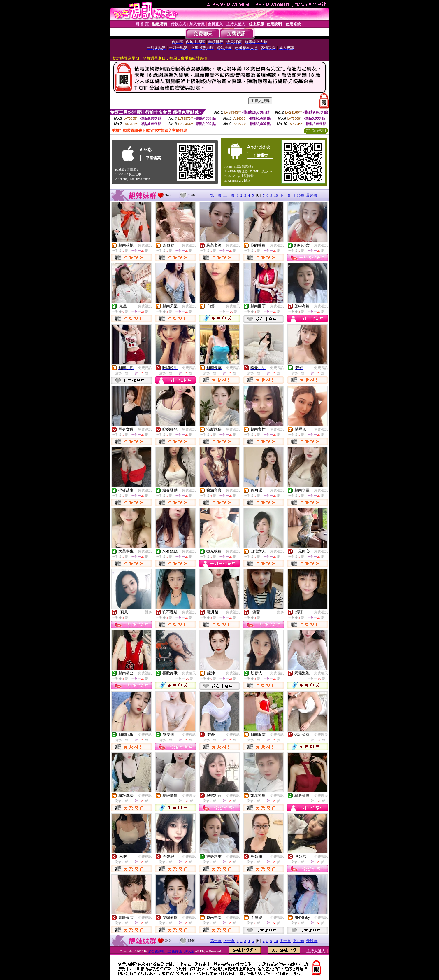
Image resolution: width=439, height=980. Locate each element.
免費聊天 (233, 306)
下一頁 (285, 195)
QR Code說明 (316, 131)
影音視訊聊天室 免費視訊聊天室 (171, 951)
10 (276, 195)
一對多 (147, 612)
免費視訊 (145, 245)
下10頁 (299, 195)
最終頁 (312, 195)
